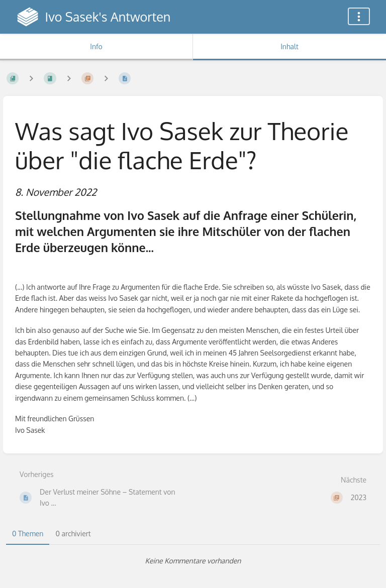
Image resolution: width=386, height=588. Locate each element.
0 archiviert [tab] (73, 534)
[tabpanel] (193, 561)
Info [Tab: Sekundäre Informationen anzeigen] (96, 46)
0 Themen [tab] (28, 534)
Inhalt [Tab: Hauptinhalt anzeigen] (289, 46)
